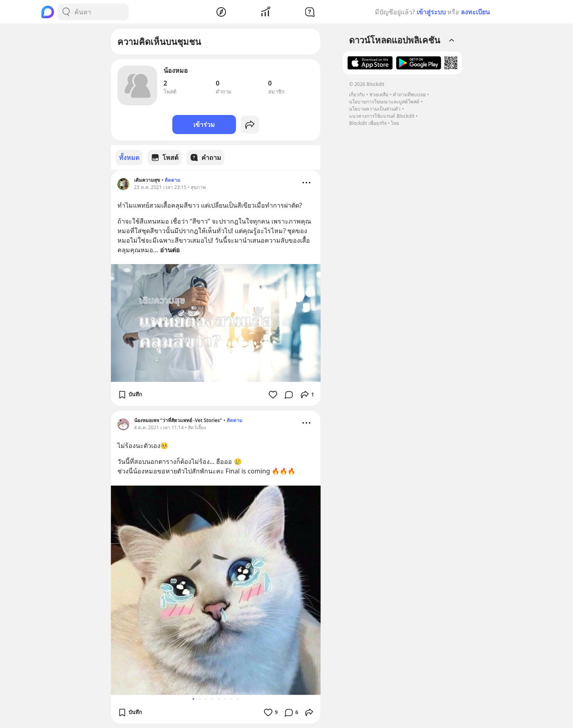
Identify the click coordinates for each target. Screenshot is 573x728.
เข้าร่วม (204, 125)
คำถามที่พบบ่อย (409, 94)
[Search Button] (66, 12)
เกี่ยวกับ (357, 94)
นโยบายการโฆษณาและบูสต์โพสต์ (384, 102)
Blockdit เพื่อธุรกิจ (368, 123)
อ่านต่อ (170, 249)
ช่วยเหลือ (379, 94)
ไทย (395, 123)
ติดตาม (172, 180)
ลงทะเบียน (475, 12)
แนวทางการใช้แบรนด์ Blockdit (382, 116)
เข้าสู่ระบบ (431, 12)
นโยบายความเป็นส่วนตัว (375, 109)
